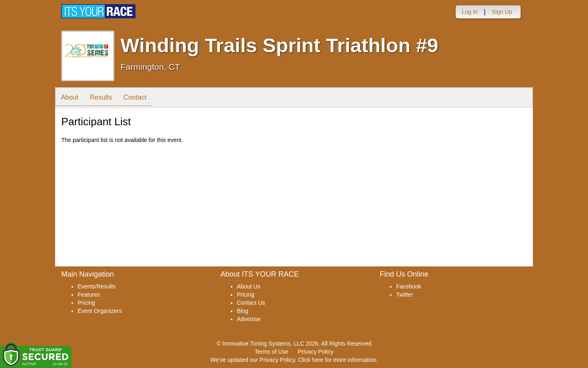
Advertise (249, 319)
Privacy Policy (315, 352)
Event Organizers (100, 311)
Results (104, 98)
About (71, 98)
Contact (140, 98)
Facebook (409, 286)
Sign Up (502, 12)
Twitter (404, 295)
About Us (249, 286)
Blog (243, 311)
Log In (470, 12)
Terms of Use (272, 352)
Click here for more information (337, 360)
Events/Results (97, 286)
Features (89, 295)
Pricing (86, 303)
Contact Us (251, 303)
